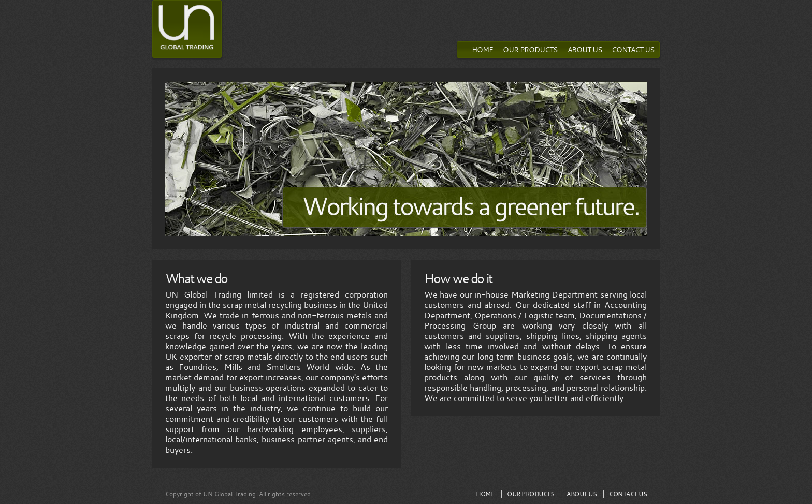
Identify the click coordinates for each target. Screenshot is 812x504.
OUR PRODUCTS (530, 49)
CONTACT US (633, 49)
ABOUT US (585, 49)
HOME (482, 49)
